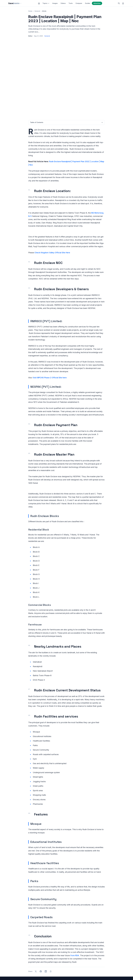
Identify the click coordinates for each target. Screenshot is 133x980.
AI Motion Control (105, 954)
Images (55, 3)
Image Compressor (106, 957)
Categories (73, 951)
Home (30, 11)
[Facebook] (115, 974)
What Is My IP (104, 966)
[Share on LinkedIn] (46, 933)
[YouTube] (121, 974)
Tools (71, 3)
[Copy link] (51, 933)
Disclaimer (72, 974)
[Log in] (123, 3)
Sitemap (80, 974)
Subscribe (43, 955)
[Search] (119, 3)
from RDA (75, 917)
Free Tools (73, 954)
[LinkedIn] (118, 974)
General (37, 11)
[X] (112, 974)
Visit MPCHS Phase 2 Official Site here (50, 339)
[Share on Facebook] (41, 933)
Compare (79, 3)
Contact (72, 966)
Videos (63, 3)
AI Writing (103, 951)
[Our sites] (21, 3)
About (71, 963)
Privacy (60, 974)
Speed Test (103, 963)
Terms (66, 974)
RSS (85, 974)
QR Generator (104, 960)
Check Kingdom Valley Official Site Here (52, 214)
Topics (46, 3)
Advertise (97, 3)
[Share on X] (36, 933)
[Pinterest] (124, 974)
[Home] (39, 3)
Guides (88, 3)
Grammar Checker (106, 948)
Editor (30, 36)
